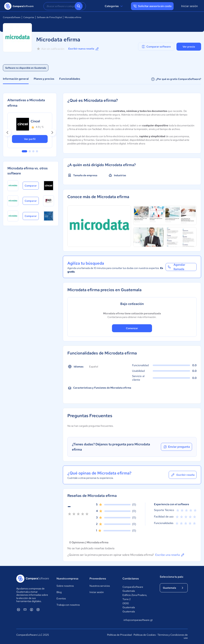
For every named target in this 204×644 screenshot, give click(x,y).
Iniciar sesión (190, 6)
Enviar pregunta (176, 447)
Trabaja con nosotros (68, 605)
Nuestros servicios (100, 586)
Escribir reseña (183, 475)
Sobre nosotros (65, 586)
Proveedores (98, 579)
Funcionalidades (70, 79)
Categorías (114, 6)
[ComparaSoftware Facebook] (32, 609)
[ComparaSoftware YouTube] (25, 609)
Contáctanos (131, 579)
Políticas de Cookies (145, 635)
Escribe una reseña (170, 555)
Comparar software (156, 47)
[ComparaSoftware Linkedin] (18, 609)
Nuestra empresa (67, 579)
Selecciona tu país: (172, 577)
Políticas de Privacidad (119, 635)
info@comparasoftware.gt (138, 620)
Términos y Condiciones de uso (173, 636)
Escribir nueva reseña (84, 49)
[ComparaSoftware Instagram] (38, 609)
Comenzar (132, 328)
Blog (59, 592)
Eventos (61, 598)
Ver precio (189, 47)
